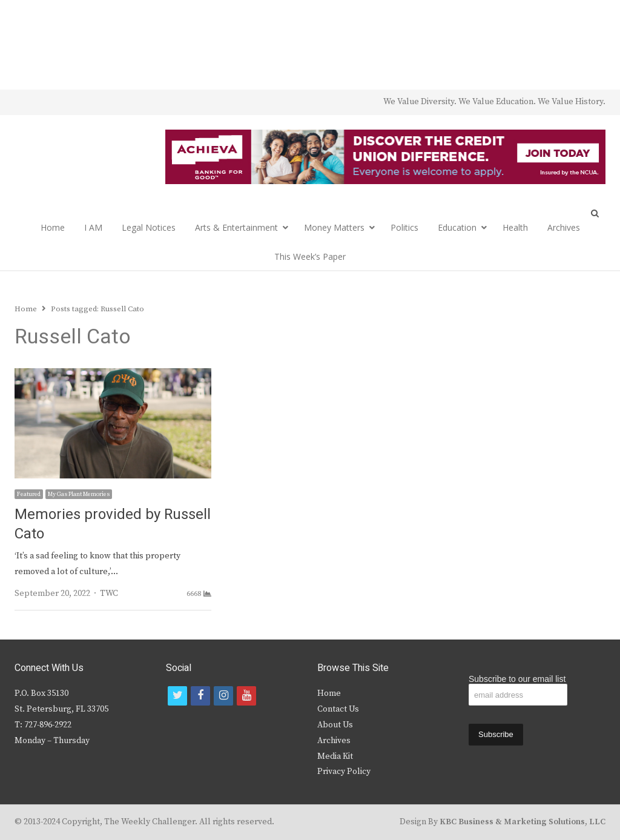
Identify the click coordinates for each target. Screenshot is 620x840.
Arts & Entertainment (236, 227)
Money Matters (334, 227)
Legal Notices (149, 227)
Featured (29, 494)
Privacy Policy (344, 772)
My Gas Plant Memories (79, 494)
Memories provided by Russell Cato (113, 524)
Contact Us (338, 709)
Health (515, 227)
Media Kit (335, 756)
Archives (564, 227)
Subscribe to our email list (517, 679)
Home (53, 227)
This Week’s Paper (310, 256)
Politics (404, 227)
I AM (93, 227)
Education (457, 227)
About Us (335, 725)
